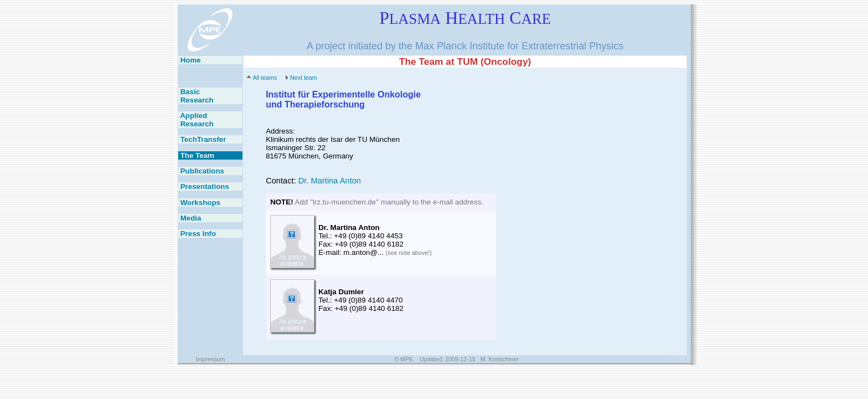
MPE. (407, 359)
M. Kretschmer (500, 359)
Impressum (211, 359)
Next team (304, 78)
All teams (265, 78)
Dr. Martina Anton (330, 181)
